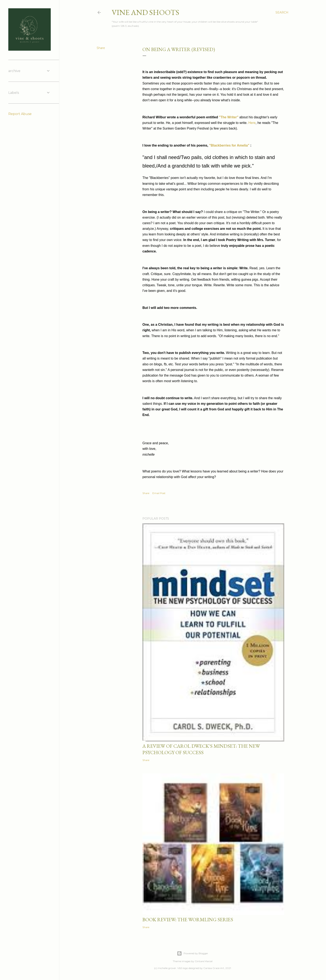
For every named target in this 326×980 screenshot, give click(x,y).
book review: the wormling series (188, 919)
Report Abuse (20, 114)
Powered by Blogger (193, 953)
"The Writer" (229, 117)
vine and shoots (145, 12)
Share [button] (101, 48)
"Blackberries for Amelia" (229, 145)
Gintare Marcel (204, 961)
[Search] (282, 12)
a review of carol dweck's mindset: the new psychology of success (201, 749)
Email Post (159, 493)
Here (252, 123)
